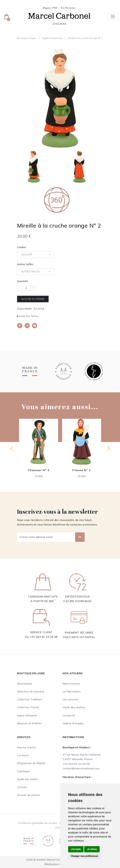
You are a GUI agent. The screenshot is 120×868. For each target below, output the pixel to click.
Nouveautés (25, 684)
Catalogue (24, 771)
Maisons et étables (29, 723)
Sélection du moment (31, 691)
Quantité (22, 281)
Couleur (22, 247)
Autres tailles (25, 264)
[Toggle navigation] (113, 16)
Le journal (69, 715)
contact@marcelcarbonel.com (81, 768)
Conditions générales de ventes (37, 823)
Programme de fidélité (31, 763)
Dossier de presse (28, 795)
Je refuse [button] (92, 849)
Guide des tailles (28, 316)
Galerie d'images (73, 723)
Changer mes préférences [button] (85, 856)
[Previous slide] (12, 449)
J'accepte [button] (76, 849)
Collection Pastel (28, 707)
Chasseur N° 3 (38, 470)
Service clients (26, 747)
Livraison (23, 755)
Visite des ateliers (74, 707)
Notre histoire (71, 684)
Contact (22, 787)
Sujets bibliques (27, 715)
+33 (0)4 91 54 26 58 (44, 637)
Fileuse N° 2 (82, 470)
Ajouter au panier (33, 299)
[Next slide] (108, 449)
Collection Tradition (30, 699)
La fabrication (72, 691)
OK (80, 537)
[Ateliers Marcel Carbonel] (59, 15)
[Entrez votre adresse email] (46, 537)
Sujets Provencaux (52, 38)
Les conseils (71, 699)
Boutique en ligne (27, 38)
